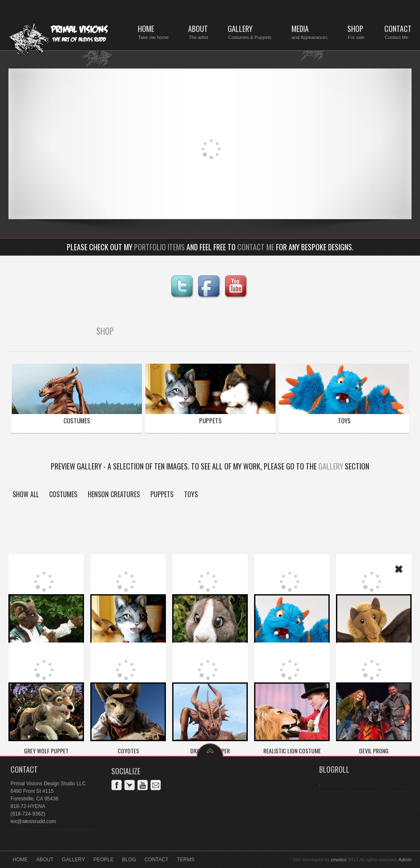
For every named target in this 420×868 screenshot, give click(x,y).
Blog (129, 860)
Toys (191, 494)
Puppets (162, 494)
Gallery (331, 466)
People (104, 860)
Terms (186, 860)
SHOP (105, 331)
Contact (156, 860)
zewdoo (339, 860)
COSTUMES (77, 420)
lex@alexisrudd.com (33, 821)
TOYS (344, 420)
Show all (26, 494)
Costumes (63, 494)
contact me (256, 247)
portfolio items (159, 247)
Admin (405, 860)
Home (20, 860)
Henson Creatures (114, 494)
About (45, 860)
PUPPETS (210, 420)
